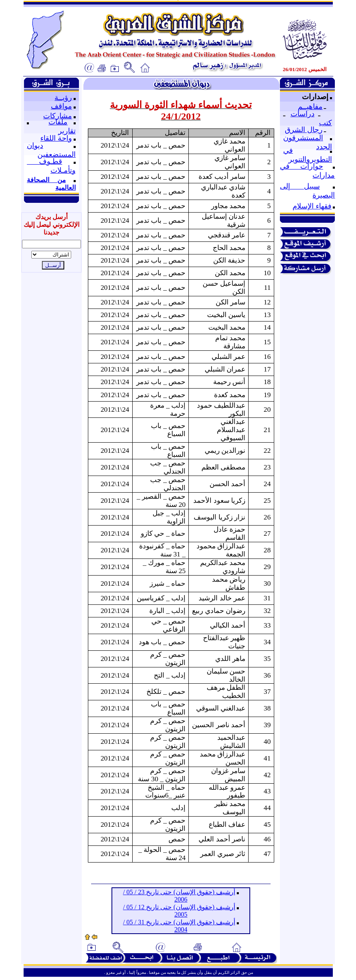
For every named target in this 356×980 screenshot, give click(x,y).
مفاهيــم (310, 106)
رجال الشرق (304, 130)
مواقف (61, 106)
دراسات (302, 114)
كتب (325, 123)
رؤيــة (63, 98)
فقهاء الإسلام (312, 206)
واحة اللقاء (56, 138)
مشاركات (58, 116)
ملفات (58, 122)
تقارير (67, 131)
